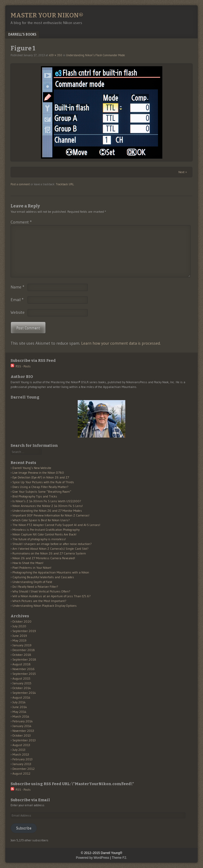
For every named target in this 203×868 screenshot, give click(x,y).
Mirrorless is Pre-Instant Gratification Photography (46, 530)
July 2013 (19, 750)
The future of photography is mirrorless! (39, 539)
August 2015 (21, 678)
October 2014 (22, 688)
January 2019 (22, 645)
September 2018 (24, 659)
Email (17, 300)
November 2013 (23, 731)
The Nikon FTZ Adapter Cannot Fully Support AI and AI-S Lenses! (56, 525)
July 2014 (19, 702)
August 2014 (21, 697)
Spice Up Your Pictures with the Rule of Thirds (43, 482)
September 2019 (24, 631)
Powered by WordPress (93, 858)
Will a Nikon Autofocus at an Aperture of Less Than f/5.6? (52, 596)
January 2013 (22, 764)
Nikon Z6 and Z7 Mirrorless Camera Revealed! (44, 558)
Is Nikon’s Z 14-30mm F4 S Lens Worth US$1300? (47, 501)
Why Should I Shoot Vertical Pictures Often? (41, 591)
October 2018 (22, 655)
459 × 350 (56, 55)
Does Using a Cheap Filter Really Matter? (40, 487)
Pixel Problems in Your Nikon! (32, 568)
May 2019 (19, 640)
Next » (183, 172)
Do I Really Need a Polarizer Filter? (35, 587)
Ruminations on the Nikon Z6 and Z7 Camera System (49, 553)
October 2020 (22, 621)
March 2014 (21, 716)
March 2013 (21, 754)
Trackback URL (65, 184)
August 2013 (21, 745)
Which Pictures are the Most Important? (39, 601)
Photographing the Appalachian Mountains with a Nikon (51, 572)
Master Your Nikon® (47, 15)
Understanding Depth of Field (32, 582)
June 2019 (20, 636)
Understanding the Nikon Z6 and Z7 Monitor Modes (47, 511)
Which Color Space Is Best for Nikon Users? (41, 520)
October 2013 (22, 735)
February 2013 (22, 759)
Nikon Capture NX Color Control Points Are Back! (44, 534)
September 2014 (24, 693)
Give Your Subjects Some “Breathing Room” (42, 492)
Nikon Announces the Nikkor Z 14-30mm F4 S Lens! (48, 506)
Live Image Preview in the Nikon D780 (38, 473)
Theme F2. (119, 858)
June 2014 (20, 707)
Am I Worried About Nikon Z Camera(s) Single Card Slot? (50, 549)
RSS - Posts (21, 366)
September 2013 (24, 740)
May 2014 (19, 712)
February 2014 (23, 721)
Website (18, 312)
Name (17, 287)
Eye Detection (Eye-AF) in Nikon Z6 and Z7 (41, 477)
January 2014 (22, 726)
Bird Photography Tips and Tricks (35, 496)
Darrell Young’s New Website (32, 468)
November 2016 (24, 669)
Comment (21, 222)
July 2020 (19, 626)
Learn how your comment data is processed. (121, 343)
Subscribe (24, 828)
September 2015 (24, 674)
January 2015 (22, 683)
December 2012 (24, 769)
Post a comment (20, 184)
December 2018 (24, 650)
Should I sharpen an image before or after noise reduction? (52, 544)
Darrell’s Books (22, 34)
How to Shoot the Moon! (28, 563)
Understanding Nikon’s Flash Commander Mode (95, 55)
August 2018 (22, 664)
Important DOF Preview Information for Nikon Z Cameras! (51, 515)
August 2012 (21, 773)
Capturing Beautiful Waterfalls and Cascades (43, 577)
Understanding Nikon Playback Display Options (45, 606)
